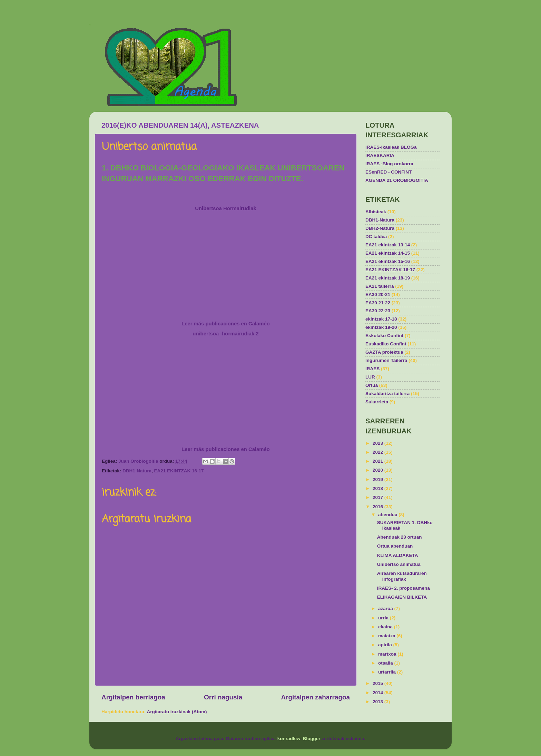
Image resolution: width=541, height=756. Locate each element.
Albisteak (376, 212)
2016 (378, 507)
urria (384, 618)
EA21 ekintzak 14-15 (388, 253)
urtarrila (388, 672)
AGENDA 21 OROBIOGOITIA (397, 180)
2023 (378, 443)
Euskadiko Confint (386, 344)
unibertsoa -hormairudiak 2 (225, 334)
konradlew (289, 739)
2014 (378, 693)
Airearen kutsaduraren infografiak (402, 576)
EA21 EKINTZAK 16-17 (179, 471)
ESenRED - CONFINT (388, 172)
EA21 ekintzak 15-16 (388, 261)
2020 (378, 470)
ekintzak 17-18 (381, 319)
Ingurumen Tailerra (386, 360)
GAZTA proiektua (384, 352)
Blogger (312, 739)
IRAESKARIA (380, 155)
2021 (378, 461)
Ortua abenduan (395, 546)
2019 (378, 479)
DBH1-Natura (137, 471)
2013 (378, 702)
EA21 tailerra (380, 286)
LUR (370, 377)
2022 (378, 452)
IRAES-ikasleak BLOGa (391, 147)
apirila (386, 645)
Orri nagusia (223, 697)
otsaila (386, 663)
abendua (388, 515)
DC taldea (376, 237)
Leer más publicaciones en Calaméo (226, 324)
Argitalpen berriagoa (133, 697)
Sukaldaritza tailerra (387, 394)
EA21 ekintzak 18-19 (388, 278)
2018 (378, 488)
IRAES (372, 369)
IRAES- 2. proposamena (404, 588)
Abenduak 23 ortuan (400, 537)
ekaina (386, 627)
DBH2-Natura (380, 228)
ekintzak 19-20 (381, 327)
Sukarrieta (377, 402)
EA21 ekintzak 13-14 (388, 245)
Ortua (372, 385)
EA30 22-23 (378, 311)
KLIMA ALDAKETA (398, 555)
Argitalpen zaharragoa (316, 697)
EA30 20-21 (378, 294)
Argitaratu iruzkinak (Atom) (177, 712)
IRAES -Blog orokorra (389, 164)
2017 (378, 497)
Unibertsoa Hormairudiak (225, 208)
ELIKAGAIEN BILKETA (402, 597)
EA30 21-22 (378, 303)
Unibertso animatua (399, 564)
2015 (378, 683)
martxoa (388, 654)
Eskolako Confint (384, 336)
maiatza (387, 636)
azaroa (386, 608)
